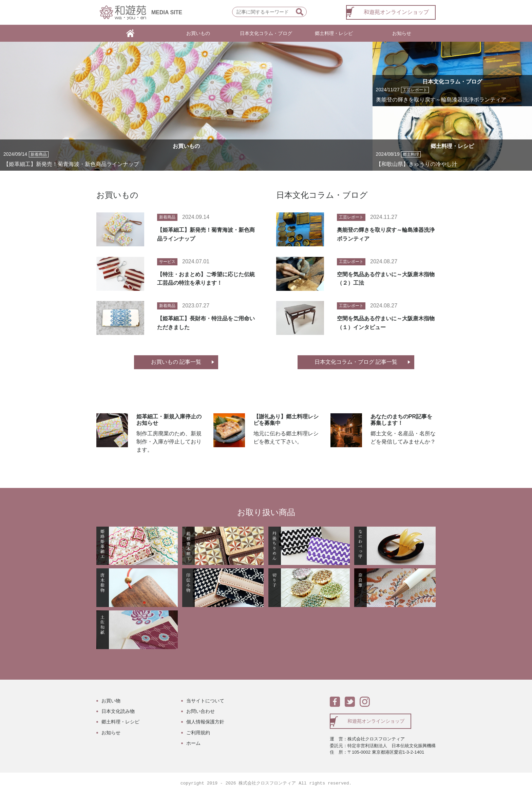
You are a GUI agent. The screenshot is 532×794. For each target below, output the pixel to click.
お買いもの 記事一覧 (176, 362)
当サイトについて (205, 701)
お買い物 (111, 701)
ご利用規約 (198, 733)
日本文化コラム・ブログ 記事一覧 (356, 362)
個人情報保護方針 (205, 722)
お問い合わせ (201, 711)
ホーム (193, 743)
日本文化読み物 (118, 711)
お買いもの (198, 33)
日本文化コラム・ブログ (266, 33)
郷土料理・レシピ (334, 33)
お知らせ (402, 33)
